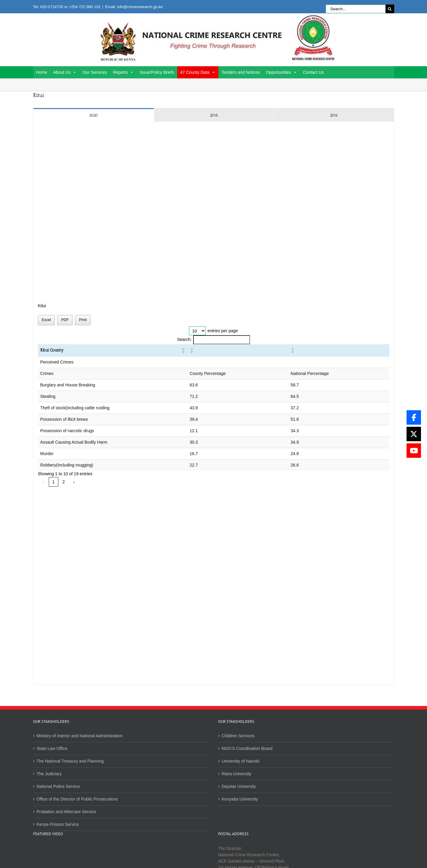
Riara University (237, 774)
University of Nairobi (241, 761)
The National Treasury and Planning (70, 761)
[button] (269, 350)
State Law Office (52, 748)
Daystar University (239, 786)
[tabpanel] (214, 403)
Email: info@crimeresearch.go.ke (134, 7)
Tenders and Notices (241, 72)
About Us (65, 72)
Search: (184, 339)
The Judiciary (49, 774)
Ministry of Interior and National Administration (80, 736)
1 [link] (54, 482)
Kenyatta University (240, 799)
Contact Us (313, 72)
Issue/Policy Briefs (157, 72)
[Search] (390, 9)
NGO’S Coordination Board (247, 748)
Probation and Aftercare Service (67, 812)
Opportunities (282, 72)
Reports (123, 72)
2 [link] (64, 482)
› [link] (74, 482)
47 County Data (198, 72)
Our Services (95, 72)
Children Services (238, 736)
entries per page (223, 331)
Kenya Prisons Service (58, 824)
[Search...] (356, 9)
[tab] (94, 115)
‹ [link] (43, 482)
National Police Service (58, 786)
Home (42, 72)
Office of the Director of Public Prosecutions (77, 799)
